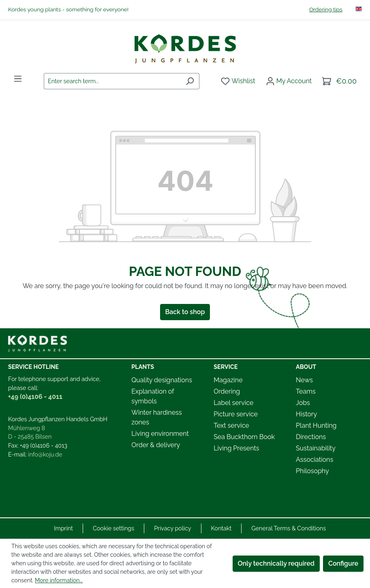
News (304, 380)
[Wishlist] (238, 81)
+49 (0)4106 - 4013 (44, 445)
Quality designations (162, 380)
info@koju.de (45, 454)
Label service (233, 403)
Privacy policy (172, 528)
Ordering (227, 391)
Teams (306, 391)
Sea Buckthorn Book (244, 437)
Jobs (303, 403)
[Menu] (18, 79)
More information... (59, 580)
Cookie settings (113, 528)
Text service (231, 425)
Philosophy (312, 471)
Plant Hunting (316, 425)
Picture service (236, 414)
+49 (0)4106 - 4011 (35, 397)
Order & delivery (156, 445)
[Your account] (289, 81)
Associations (314, 460)
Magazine (228, 380)
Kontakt (221, 528)
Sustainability (316, 448)
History (306, 414)
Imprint (63, 528)
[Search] (190, 81)
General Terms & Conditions (289, 528)
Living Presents (236, 448)
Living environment (160, 434)
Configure (343, 563)
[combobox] (112, 81)
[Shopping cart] (339, 81)
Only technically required (276, 563)
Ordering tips (326, 9)
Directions (311, 437)
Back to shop (185, 312)
